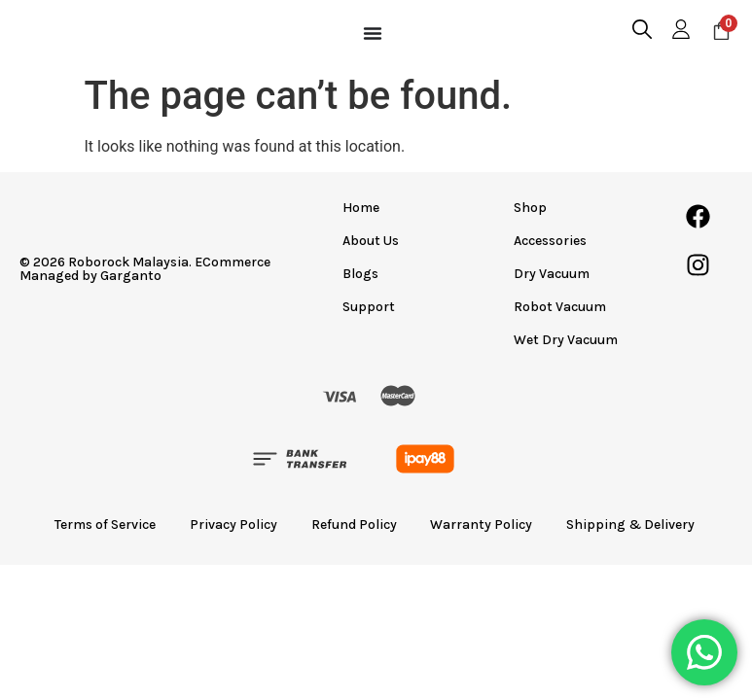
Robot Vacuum (560, 307)
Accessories (550, 241)
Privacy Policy (229, 526)
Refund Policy (354, 526)
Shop (530, 208)
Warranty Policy (487, 526)
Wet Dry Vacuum (566, 340)
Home (363, 208)
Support (371, 307)
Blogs (362, 274)
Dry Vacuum (552, 274)
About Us (373, 241)
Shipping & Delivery (643, 526)
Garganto (131, 276)
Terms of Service (95, 526)
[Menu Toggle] (373, 33)
